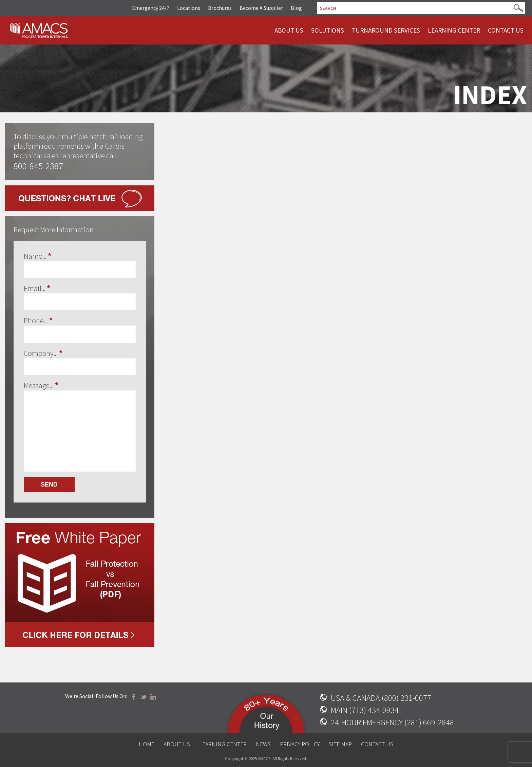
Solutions (328, 30)
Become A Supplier (261, 8)
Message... (41, 385)
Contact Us (506, 30)
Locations (189, 8)
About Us (289, 30)
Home (147, 744)
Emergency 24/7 (151, 8)
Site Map (340, 744)
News (263, 744)
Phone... (38, 321)
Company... (43, 353)
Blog (296, 8)
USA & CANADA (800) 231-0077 (381, 698)
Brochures (220, 8)
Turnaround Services (386, 30)
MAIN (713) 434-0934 (365, 710)
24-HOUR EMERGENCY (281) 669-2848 (392, 722)
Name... (37, 256)
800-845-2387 (38, 166)
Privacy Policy (300, 744)
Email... (37, 288)
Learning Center (454, 30)
